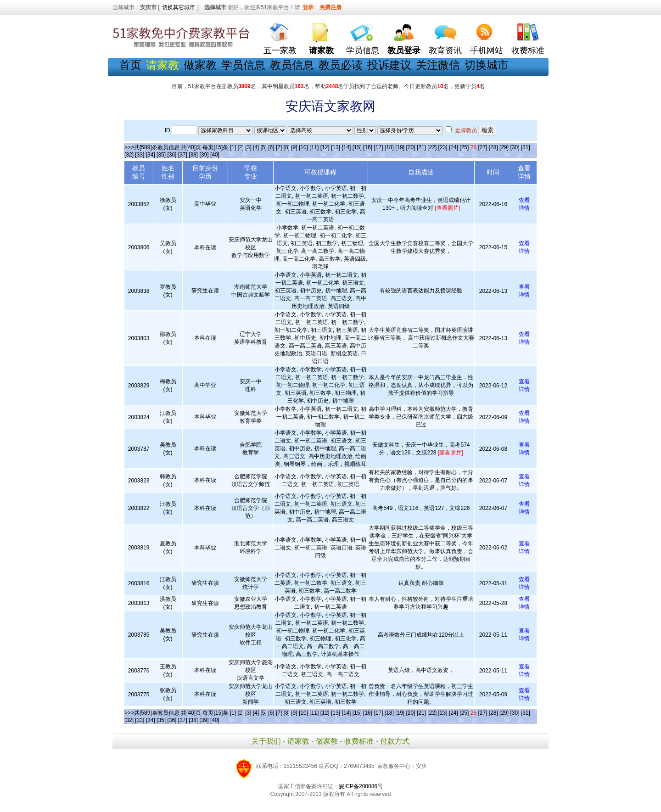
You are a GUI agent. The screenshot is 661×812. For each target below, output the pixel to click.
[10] (303, 147)
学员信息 (363, 50)
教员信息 (292, 65)
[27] (482, 147)
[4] (256, 147)
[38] (193, 155)
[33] (140, 155)
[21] (421, 147)
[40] (215, 155)
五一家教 (280, 50)
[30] (515, 147)
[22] (432, 147)
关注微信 (438, 65)
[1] (233, 147)
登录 (308, 7)
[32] (129, 155)
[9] (294, 147)
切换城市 (487, 65)
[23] (443, 147)
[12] (325, 147)
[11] (314, 147)
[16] (368, 147)
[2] (240, 147)
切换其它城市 (179, 7)
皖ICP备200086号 (361, 786)
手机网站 (487, 50)
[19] (400, 147)
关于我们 (266, 741)
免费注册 (330, 7)
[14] (346, 147)
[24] (454, 147)
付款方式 (395, 741)
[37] (183, 155)
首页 (130, 65)
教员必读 (341, 65)
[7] (279, 147)
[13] (336, 147)
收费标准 (528, 50)
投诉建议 (389, 65)
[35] (161, 155)
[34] (151, 155)
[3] (248, 147)
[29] (504, 147)
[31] (526, 147)
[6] (271, 147)
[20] (411, 147)
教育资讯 (445, 50)
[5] (264, 147)
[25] (464, 147)
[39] (204, 155)
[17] (378, 147)
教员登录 (404, 50)
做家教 (200, 65)
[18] (389, 147)
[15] (357, 147)
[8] (287, 147)
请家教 (298, 741)
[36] (172, 155)
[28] (493, 147)
